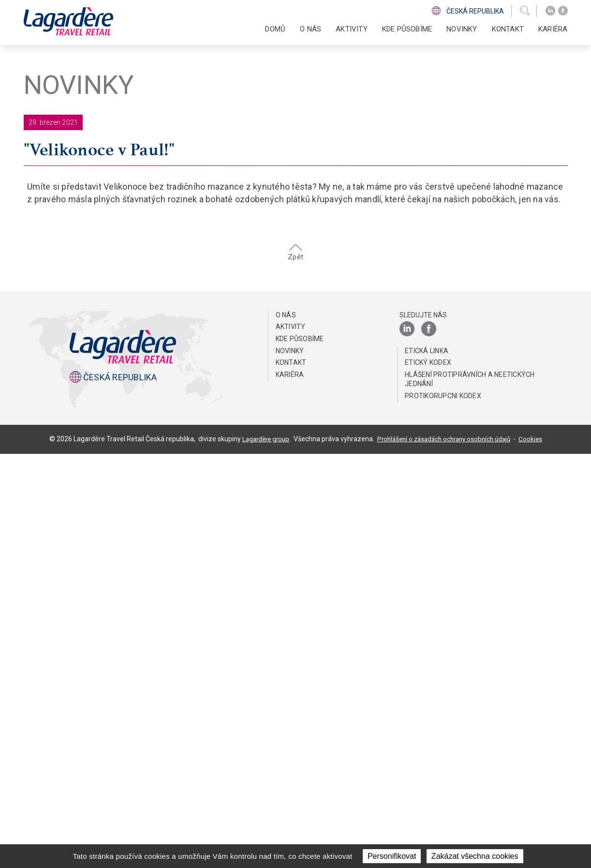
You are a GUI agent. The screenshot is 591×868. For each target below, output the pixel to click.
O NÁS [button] (310, 29)
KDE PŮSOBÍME (407, 29)
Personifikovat (392, 856)
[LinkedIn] (550, 11)
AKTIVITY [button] (352, 29)
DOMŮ (275, 29)
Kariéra (290, 789)
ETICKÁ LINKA (427, 765)
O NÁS (286, 729)
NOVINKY (462, 29)
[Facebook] (563, 11)
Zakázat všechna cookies (475, 856)
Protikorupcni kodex (443, 810)
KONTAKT (508, 29)
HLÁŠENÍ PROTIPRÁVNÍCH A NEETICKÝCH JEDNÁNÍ (470, 793)
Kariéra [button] (553, 29)
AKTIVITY (291, 741)
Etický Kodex (428, 777)
